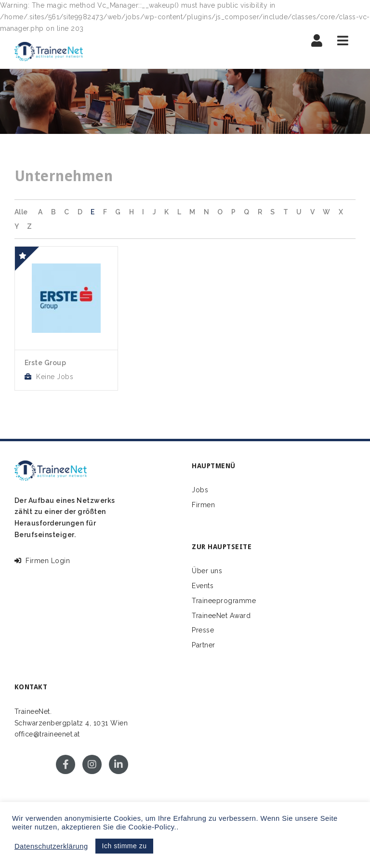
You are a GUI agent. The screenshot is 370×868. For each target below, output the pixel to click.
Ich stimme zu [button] (125, 846)
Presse (203, 630)
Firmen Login (42, 561)
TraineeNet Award (221, 616)
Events (203, 586)
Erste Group (46, 363)
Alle (21, 212)
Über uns (207, 571)
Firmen (203, 505)
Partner (204, 645)
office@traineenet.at (47, 734)
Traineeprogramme (224, 601)
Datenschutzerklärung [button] (51, 846)
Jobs (200, 490)
